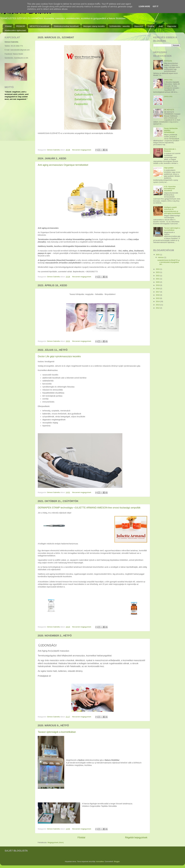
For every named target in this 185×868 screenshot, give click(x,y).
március (161, 257)
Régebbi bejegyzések (136, 838)
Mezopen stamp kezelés (94, 26)
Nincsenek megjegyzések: (82, 150)
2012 (158, 308)
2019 (158, 285)
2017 (158, 292)
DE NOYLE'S (169, 110)
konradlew (100, 862)
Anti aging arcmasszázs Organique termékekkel (63, 165)
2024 (158, 269)
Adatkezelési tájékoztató (15, 30)
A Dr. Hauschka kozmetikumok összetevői (170, 189)
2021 (158, 279)
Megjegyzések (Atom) (56, 843)
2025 (158, 255)
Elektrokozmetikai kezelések (66, 26)
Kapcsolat (172, 26)
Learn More (144, 6)
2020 (158, 282)
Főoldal (8, 26)
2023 (158, 272)
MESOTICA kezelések (39, 26)
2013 (158, 305)
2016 (158, 295)
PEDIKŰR (21, 26)
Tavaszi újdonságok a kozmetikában (57, 732)
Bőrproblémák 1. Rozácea (170, 150)
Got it (155, 6)
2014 (158, 302)
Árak (161, 26)
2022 (158, 276)
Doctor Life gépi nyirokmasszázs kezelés (59, 356)
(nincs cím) (168, 80)
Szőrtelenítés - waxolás (120, 26)
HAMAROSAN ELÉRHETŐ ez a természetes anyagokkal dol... (169, 262)
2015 (158, 298)
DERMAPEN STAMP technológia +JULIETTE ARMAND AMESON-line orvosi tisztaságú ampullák (89, 508)
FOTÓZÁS (168, 61)
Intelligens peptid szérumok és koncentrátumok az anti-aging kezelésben (172, 210)
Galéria (151, 26)
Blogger (117, 862)
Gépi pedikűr (169, 168)
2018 (158, 289)
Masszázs (139, 26)
